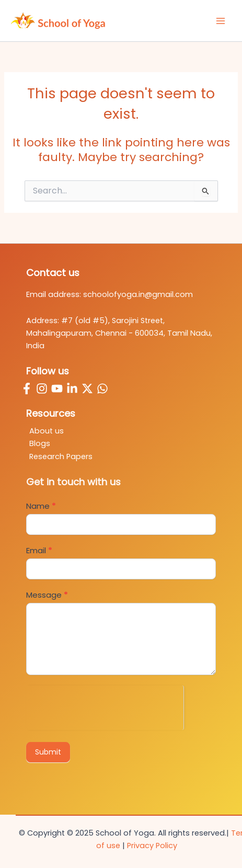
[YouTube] (57, 389)
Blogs (40, 443)
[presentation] (105, 706)
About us (47, 431)
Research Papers (61, 456)
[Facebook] (27, 389)
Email (39, 551)
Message (47, 595)
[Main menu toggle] (221, 21)
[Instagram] (42, 389)
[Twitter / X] (87, 389)
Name (41, 506)
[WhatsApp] (102, 389)
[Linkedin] (72, 389)
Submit (48, 752)
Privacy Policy (152, 846)
